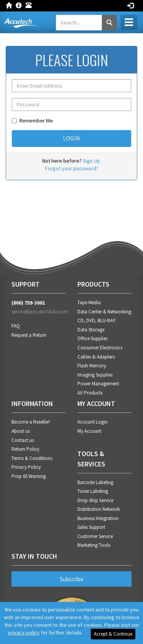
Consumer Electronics (100, 348)
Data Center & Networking (104, 312)
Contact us (23, 440)
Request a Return (29, 335)
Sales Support (91, 527)
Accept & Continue (113, 634)
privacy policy (24, 633)
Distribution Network (99, 509)
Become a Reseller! (31, 422)
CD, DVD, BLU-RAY (96, 320)
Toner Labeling (93, 491)
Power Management (98, 384)
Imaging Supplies (95, 375)
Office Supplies (92, 338)
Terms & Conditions (32, 458)
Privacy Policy (26, 467)
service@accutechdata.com (39, 311)
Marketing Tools (94, 545)
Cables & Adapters (96, 357)
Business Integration (98, 518)
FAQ (16, 326)
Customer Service (95, 536)
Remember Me (32, 121)
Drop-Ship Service (95, 500)
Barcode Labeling (95, 482)
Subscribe (72, 579)
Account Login (92, 422)
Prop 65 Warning (29, 476)
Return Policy (25, 449)
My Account (89, 431)
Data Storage (91, 330)
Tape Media (89, 302)
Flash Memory (92, 366)
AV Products (90, 393)
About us (21, 431)
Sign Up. (92, 161)
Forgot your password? (72, 168)
